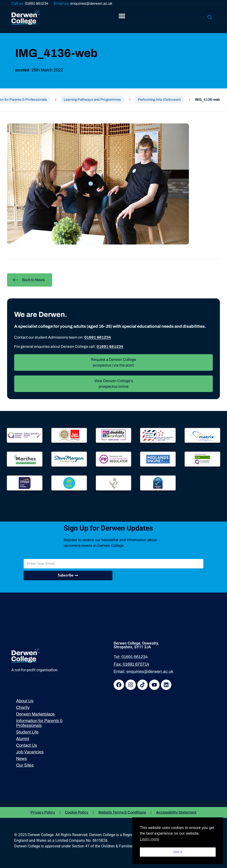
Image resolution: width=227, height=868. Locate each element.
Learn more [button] (150, 839)
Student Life (27, 732)
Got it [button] (178, 852)
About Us (25, 701)
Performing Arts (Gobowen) (159, 100)
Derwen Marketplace (35, 714)
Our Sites (25, 765)
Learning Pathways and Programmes (92, 100)
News (21, 759)
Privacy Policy (43, 812)
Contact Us (27, 745)
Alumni (23, 739)
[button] (122, 16)
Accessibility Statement (176, 812)
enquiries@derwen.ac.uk (91, 3)
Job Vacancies (30, 752)
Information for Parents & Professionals (39, 723)
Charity (23, 707)
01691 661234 (37, 3)
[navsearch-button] (210, 17)
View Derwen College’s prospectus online (114, 384)
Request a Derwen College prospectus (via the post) (113, 362)
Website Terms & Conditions (122, 812)
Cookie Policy (77, 812)
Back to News (29, 280)
